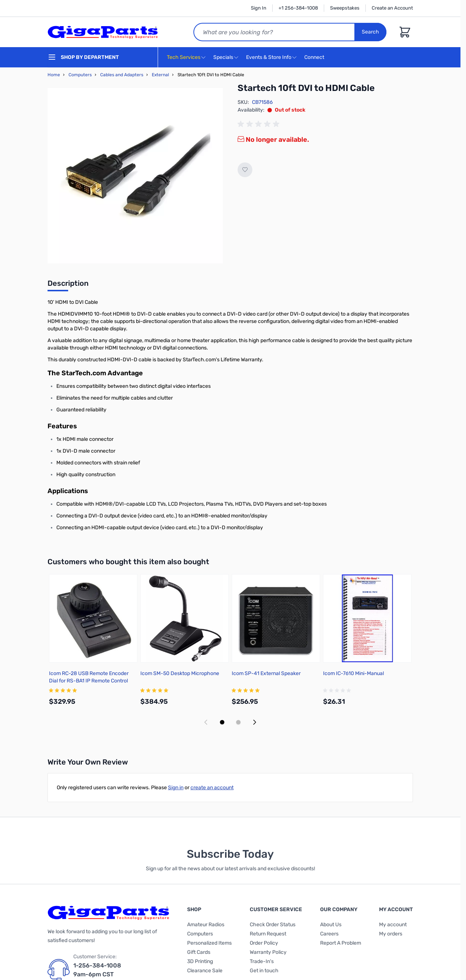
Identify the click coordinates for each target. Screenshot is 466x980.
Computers (80, 75)
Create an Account (392, 8)
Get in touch (264, 971)
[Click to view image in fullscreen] (135, 176)
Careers (329, 934)
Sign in (176, 788)
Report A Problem (341, 943)
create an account (212, 788)
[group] (260, 124)
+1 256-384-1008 (298, 8)
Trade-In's (262, 961)
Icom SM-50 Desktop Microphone (180, 673)
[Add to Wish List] (245, 170)
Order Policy (264, 943)
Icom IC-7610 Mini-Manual (353, 673)
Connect (315, 58)
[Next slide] (255, 722)
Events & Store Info (269, 57)
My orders (391, 934)
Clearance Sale (205, 971)
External (160, 75)
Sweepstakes (345, 8)
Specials (223, 57)
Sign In (259, 8)
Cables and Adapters (122, 75)
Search (370, 32)
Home (54, 75)
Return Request (268, 934)
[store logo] (103, 32)
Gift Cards (199, 952)
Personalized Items (209, 943)
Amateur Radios (206, 925)
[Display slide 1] (222, 722)
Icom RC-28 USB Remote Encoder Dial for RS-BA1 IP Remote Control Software (89, 681)
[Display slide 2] (238, 722)
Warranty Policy (268, 952)
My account (393, 925)
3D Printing (200, 961)
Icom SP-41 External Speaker (266, 673)
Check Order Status (273, 925)
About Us (331, 925)
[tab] (68, 285)
